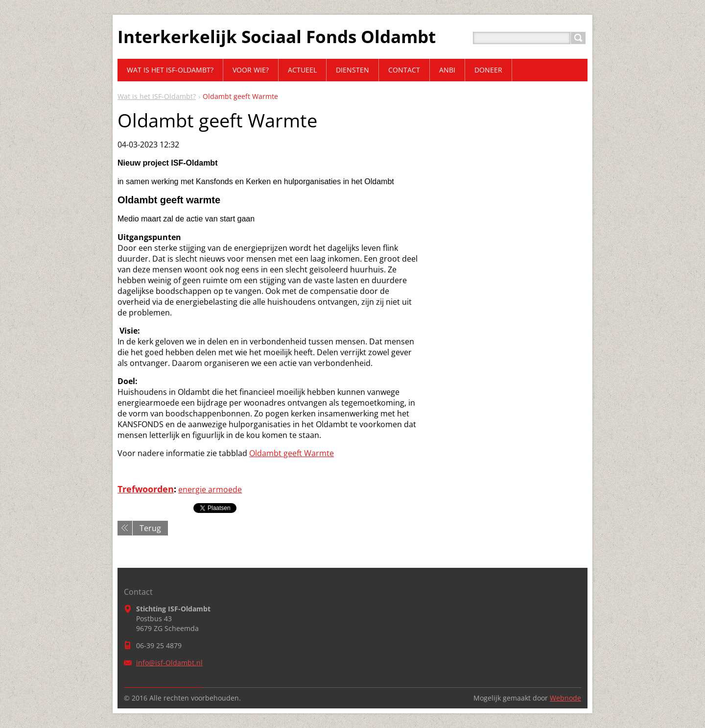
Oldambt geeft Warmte (292, 453)
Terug (150, 528)
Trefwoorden (146, 489)
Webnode (565, 698)
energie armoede (210, 489)
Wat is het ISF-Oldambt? (157, 96)
